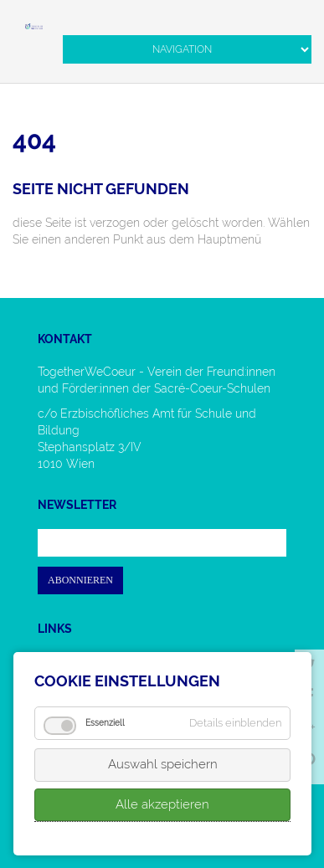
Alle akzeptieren (162, 804)
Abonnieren (80, 580)
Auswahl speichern (163, 764)
